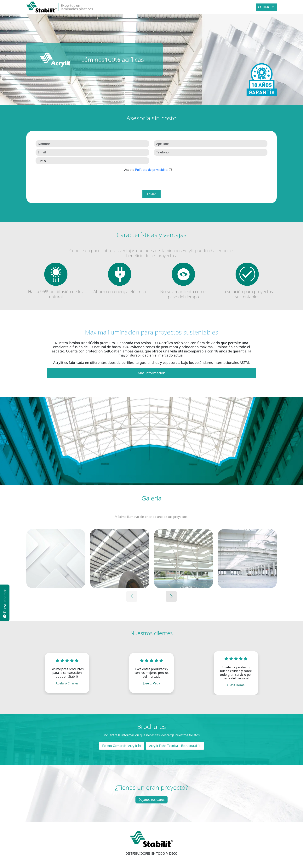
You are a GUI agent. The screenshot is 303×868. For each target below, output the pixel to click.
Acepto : (146, 170)
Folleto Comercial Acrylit (122, 746)
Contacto (266, 7)
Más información (151, 373)
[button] (171, 596)
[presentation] (154, 181)
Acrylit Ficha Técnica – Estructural (175, 746)
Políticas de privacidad (151, 170)
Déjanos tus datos (152, 800)
